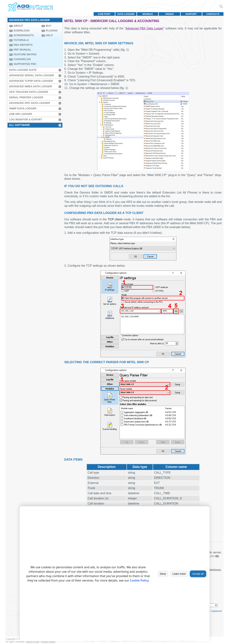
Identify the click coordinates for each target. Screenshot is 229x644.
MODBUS (148, 14)
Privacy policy (48, 642)
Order (169, 14)
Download (22, 31)
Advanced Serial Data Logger (32, 75)
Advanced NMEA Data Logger (31, 86)
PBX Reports (23, 45)
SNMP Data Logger (23, 108)
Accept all (198, 574)
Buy (49, 26)
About (18, 26)
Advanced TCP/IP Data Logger (31, 81)
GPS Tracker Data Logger (29, 92)
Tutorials (21, 40)
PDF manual (22, 50)
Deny (163, 574)
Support (191, 14)
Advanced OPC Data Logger (30, 103)
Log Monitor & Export (26, 119)
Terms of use (32, 642)
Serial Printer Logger (26, 97)
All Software (19, 125)
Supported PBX (25, 64)
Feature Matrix (25, 54)
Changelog (22, 59)
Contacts (213, 14)
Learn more (179, 574)
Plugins (52, 31)
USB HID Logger (21, 114)
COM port (104, 14)
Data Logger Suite (23, 70)
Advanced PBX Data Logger (144, 28)
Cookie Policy (139, 580)
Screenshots (24, 35)
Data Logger (126, 14)
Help (49, 35)
